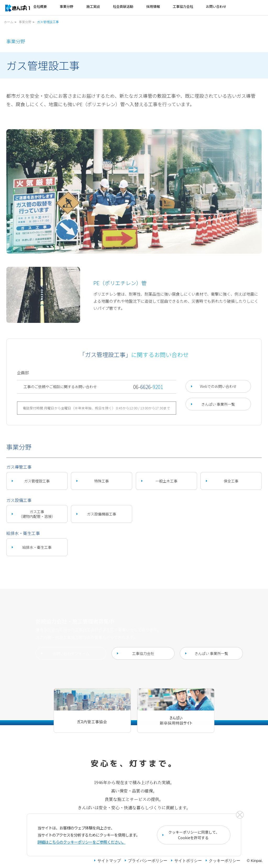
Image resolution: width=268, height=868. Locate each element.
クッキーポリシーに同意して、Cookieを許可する (194, 835)
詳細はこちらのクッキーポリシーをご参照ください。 (81, 842)
